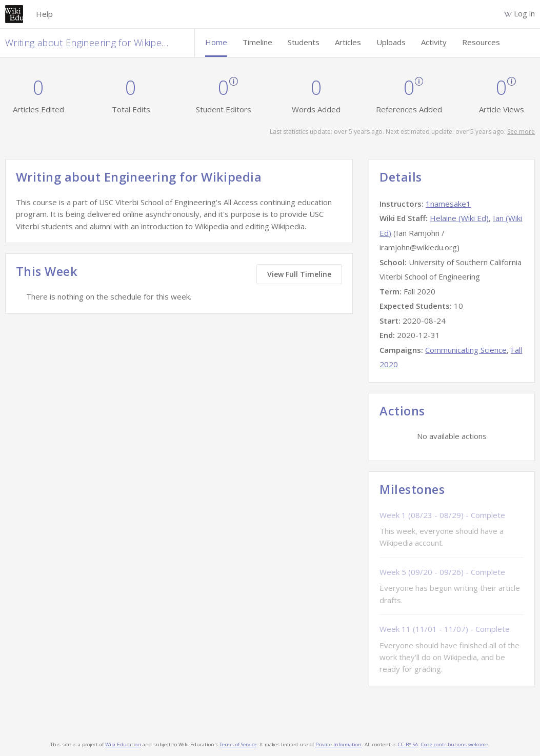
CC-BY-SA (408, 744)
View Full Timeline (299, 274)
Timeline (257, 42)
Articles (348, 42)
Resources (481, 42)
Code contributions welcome (455, 744)
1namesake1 (448, 204)
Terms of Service (238, 744)
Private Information (338, 744)
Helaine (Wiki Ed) (459, 218)
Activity (434, 42)
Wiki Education (123, 744)
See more (521, 132)
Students (304, 42)
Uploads (391, 42)
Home (216, 42)
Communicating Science (466, 350)
